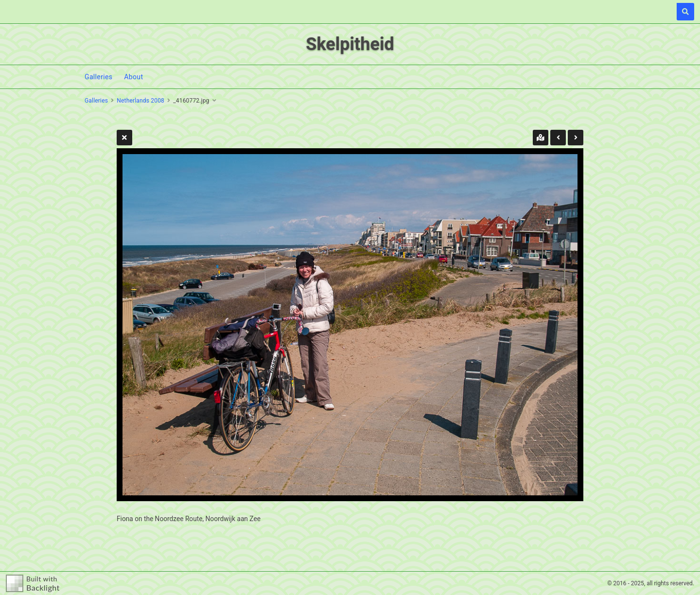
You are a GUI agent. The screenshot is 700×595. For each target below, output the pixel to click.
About (133, 77)
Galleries (98, 77)
